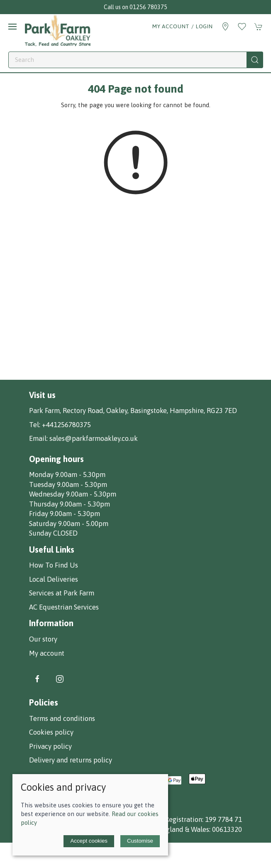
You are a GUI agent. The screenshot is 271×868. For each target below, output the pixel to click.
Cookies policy (51, 732)
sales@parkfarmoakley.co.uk (94, 438)
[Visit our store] (225, 27)
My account (47, 653)
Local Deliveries (54, 579)
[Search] (136, 60)
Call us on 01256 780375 (135, 7)
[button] (12, 27)
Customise (140, 841)
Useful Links (52, 550)
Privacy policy (50, 746)
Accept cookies (89, 841)
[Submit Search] (255, 60)
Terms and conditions (62, 718)
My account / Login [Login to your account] (183, 26)
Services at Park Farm (62, 593)
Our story (43, 639)
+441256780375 (66, 425)
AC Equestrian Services (64, 607)
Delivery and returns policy (71, 760)
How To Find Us (54, 565)
